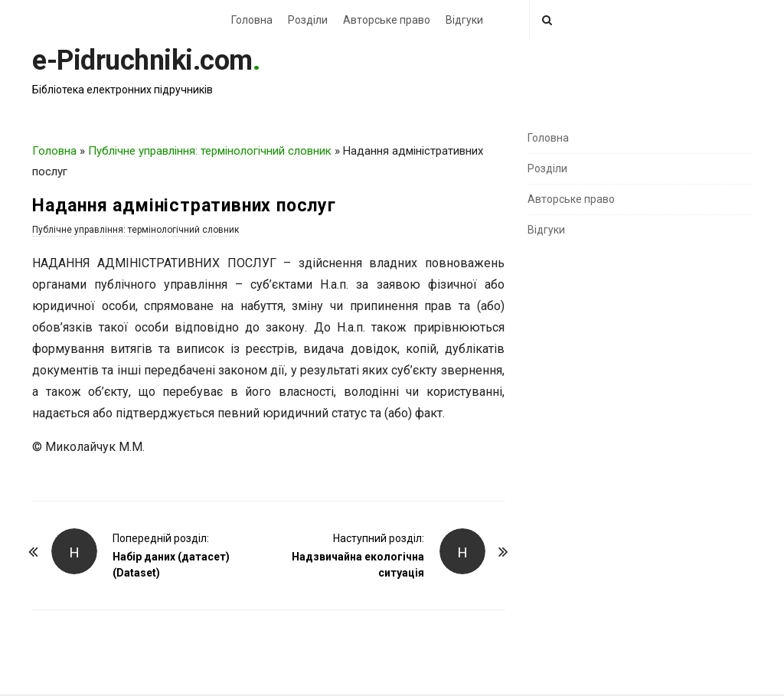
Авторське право (387, 20)
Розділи (308, 20)
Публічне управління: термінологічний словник (210, 151)
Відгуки (464, 20)
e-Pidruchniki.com (142, 60)
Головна (252, 20)
